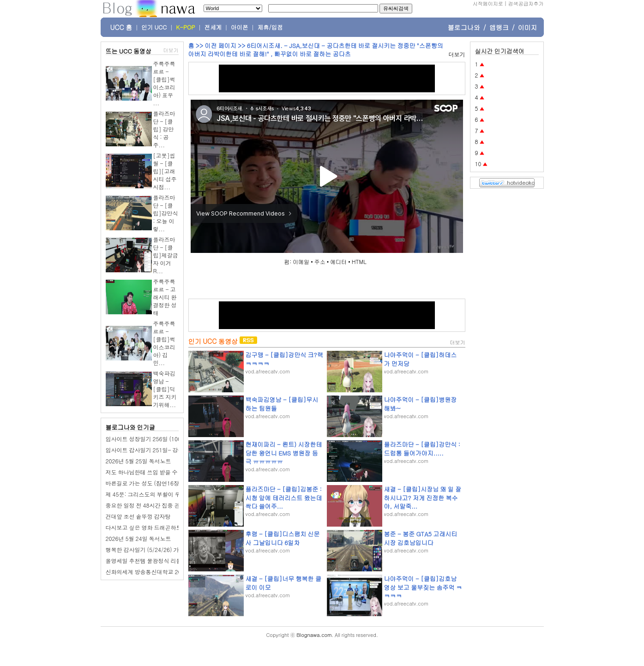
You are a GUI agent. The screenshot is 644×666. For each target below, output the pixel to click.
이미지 (528, 27)
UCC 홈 (121, 27)
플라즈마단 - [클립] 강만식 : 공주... (164, 129)
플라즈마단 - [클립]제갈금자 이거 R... (166, 255)
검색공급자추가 (526, 3)
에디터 (338, 261)
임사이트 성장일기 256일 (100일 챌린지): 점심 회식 (170, 439)
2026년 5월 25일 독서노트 (138, 461)
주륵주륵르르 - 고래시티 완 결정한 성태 (165, 297)
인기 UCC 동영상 (213, 341)
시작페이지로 (488, 3)
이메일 (301, 261)
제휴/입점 (270, 27)
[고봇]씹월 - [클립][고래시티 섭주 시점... (165, 171)
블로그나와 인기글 (130, 427)
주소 (320, 261)
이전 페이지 (220, 45)
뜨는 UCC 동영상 (129, 51)
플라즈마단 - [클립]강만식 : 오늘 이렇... (166, 213)
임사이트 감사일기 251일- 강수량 (147, 450)
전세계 (213, 27)
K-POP (185, 27)
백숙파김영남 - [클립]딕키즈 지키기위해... (165, 389)
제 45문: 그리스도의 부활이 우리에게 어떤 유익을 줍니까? (177, 494)
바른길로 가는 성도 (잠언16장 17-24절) (155, 483)
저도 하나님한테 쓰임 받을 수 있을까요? (155, 472)
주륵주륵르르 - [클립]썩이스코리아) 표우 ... (164, 83)
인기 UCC (154, 27)
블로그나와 (464, 27)
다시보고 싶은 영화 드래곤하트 (144, 527)
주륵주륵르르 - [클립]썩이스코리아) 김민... (164, 343)
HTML (359, 261)
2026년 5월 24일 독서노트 (138, 538)
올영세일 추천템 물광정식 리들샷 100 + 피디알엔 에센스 (175, 561)
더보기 (171, 50)
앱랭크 (499, 27)
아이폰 (240, 27)
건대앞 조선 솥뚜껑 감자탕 (138, 516)
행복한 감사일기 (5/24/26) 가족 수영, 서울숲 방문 (168, 549)
